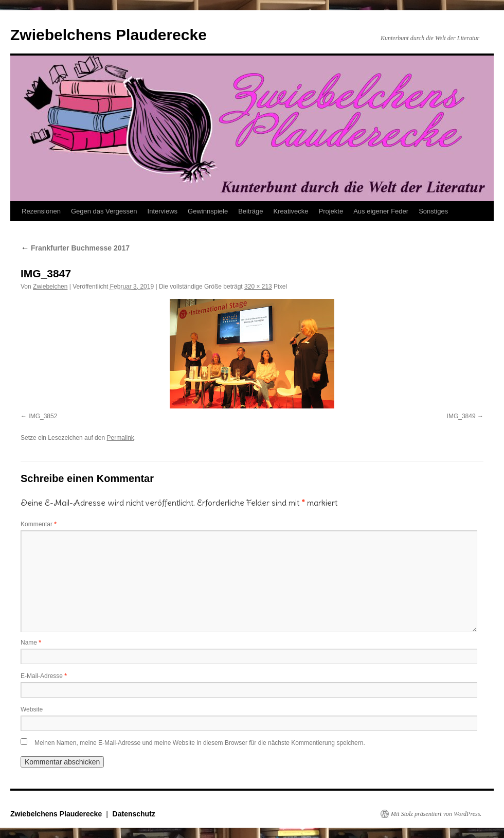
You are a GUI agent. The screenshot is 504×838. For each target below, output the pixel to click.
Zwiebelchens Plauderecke (109, 35)
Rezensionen (41, 211)
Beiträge (250, 211)
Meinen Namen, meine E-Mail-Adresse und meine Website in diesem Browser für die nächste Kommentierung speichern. (200, 743)
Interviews (163, 211)
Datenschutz (134, 814)
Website (32, 709)
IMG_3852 (43, 416)
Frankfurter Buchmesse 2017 (75, 248)
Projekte (331, 211)
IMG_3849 (461, 416)
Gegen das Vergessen (104, 211)
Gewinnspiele (208, 211)
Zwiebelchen (50, 287)
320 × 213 (258, 287)
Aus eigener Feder (381, 211)
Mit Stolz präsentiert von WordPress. (436, 814)
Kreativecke (291, 211)
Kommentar (39, 524)
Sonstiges (433, 211)
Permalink (120, 438)
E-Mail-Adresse (44, 676)
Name (31, 643)
